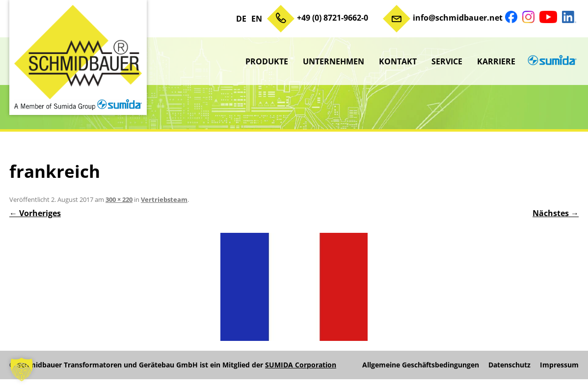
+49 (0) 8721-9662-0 (333, 18)
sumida (551, 61)
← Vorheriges (35, 213)
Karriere (496, 61)
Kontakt (398, 61)
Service (447, 61)
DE (241, 19)
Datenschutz (509, 365)
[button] (22, 369)
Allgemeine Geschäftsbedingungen (421, 365)
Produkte (267, 61)
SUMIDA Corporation (301, 365)
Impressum (559, 365)
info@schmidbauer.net (458, 18)
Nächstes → (556, 213)
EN (257, 19)
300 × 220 (119, 199)
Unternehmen (334, 61)
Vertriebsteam (164, 199)
